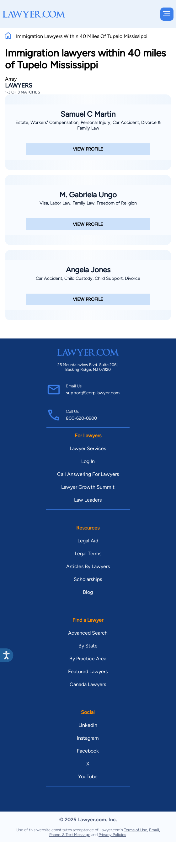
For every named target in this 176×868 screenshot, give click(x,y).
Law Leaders (88, 500)
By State (88, 646)
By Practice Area (88, 659)
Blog (88, 592)
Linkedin (88, 725)
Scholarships (88, 579)
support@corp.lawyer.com (93, 393)
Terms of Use (136, 830)
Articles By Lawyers (88, 566)
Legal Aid (88, 541)
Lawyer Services (88, 448)
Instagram (88, 738)
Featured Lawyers (88, 671)
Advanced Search (88, 633)
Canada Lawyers (88, 684)
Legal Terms (88, 554)
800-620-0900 (81, 418)
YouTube (88, 777)
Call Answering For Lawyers (88, 474)
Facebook (88, 751)
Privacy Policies (112, 835)
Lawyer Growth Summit (88, 487)
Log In (88, 461)
